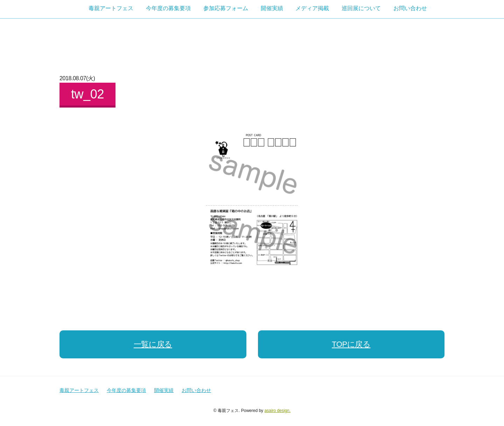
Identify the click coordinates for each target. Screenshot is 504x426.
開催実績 (272, 8)
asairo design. (277, 411)
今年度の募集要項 (168, 8)
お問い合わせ (410, 8)
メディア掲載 (312, 8)
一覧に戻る (153, 344)
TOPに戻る (351, 344)
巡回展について (361, 8)
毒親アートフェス (111, 8)
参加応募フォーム (226, 8)
